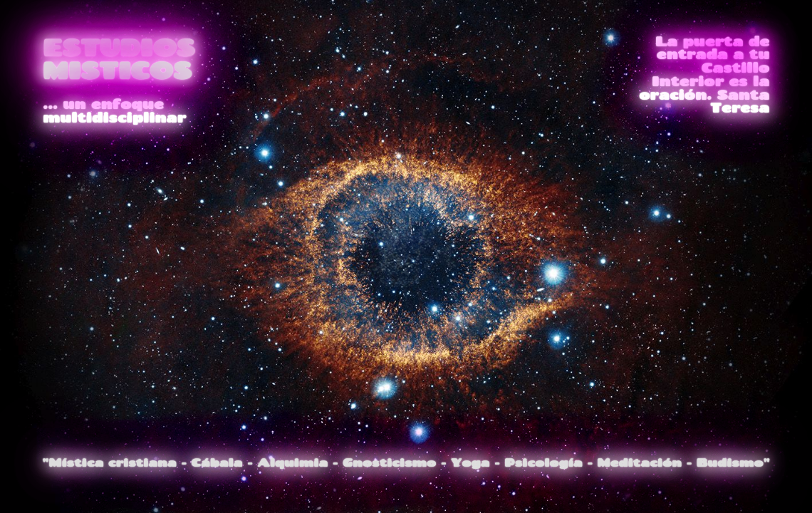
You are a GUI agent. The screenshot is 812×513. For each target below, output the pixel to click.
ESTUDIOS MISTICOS (119, 59)
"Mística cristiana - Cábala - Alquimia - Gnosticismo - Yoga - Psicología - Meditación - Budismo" (406, 462)
